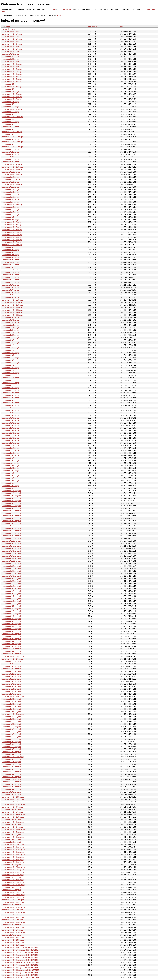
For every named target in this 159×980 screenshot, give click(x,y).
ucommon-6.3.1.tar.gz (10, 200)
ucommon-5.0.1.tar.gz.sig (12, 742)
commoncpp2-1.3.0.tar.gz (12, 262)
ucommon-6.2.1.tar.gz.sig (12, 501)
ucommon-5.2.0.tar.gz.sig (12, 664)
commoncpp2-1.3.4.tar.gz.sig (13, 832)
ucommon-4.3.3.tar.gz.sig (12, 621)
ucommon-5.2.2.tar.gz (10, 272)
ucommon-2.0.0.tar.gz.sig (12, 835)
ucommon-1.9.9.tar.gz (10, 431)
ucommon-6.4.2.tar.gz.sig (12, 569)
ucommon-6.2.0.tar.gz (10, 159)
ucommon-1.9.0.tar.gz (10, 478)
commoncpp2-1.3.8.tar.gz (12, 225)
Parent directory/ (8, 29)
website (60, 15)
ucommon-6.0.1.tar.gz (10, 247)
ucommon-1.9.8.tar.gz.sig (12, 820)
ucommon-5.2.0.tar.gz (10, 277)
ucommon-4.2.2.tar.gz (10, 365)
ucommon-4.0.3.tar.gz (10, 395)
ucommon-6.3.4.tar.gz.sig (12, 543)
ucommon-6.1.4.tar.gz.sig (12, 553)
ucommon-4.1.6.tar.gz (10, 373)
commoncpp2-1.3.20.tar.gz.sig (14, 850)
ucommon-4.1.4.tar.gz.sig (12, 649)
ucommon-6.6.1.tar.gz (10, 54)
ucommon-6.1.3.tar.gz (10, 207)
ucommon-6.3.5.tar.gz (10, 144)
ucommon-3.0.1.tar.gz (10, 423)
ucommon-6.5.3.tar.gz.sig (12, 551)
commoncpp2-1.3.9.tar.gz (12, 222)
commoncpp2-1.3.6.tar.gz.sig (13, 857)
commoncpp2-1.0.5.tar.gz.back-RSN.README (20, 975)
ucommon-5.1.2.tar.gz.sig (12, 629)
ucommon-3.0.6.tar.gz (10, 418)
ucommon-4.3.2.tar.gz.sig (12, 774)
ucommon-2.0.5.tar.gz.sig (12, 654)
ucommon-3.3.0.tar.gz (10, 340)
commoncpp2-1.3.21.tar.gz (12, 174)
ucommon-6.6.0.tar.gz (10, 59)
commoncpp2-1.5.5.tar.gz (12, 77)
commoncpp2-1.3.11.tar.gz (12, 315)
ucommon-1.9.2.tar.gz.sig (12, 925)
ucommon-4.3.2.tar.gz (10, 355)
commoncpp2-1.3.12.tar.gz (12, 313)
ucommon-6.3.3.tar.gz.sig (12, 536)
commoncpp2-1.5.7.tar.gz (12, 82)
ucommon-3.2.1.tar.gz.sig (12, 674)
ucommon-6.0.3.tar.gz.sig (12, 521)
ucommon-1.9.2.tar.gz (10, 473)
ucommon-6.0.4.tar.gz (10, 255)
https (50, 10)
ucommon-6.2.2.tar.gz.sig (12, 581)
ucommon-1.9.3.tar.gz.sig (12, 825)
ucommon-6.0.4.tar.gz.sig (12, 548)
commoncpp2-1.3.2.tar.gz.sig (13, 930)
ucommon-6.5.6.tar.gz (10, 89)
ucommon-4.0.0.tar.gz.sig (12, 734)
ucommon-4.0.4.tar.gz (10, 393)
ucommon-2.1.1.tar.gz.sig (12, 890)
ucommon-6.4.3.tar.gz (10, 122)
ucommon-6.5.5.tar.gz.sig (12, 576)
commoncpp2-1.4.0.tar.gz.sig (13, 872)
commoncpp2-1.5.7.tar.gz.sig (13, 897)
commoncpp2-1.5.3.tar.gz (12, 132)
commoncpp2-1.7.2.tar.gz (12, 39)
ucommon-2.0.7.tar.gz (10, 456)
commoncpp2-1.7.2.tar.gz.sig (13, 757)
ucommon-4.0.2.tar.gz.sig (12, 789)
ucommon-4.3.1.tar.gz (10, 360)
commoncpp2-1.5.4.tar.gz (12, 79)
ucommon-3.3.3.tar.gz (10, 333)
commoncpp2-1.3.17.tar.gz (12, 184)
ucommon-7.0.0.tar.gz (10, 134)
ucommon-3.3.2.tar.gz (10, 335)
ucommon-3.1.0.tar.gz (10, 358)
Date (122, 26)
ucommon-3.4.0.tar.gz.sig (12, 709)
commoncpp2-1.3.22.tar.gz (12, 300)
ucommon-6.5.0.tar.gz (10, 114)
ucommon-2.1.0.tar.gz (10, 453)
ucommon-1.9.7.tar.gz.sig (12, 887)
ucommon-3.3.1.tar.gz (10, 338)
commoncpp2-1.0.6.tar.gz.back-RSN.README (20, 968)
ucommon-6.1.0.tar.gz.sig (12, 604)
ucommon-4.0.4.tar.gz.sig (12, 644)
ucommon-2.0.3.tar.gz (10, 481)
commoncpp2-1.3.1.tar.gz (12, 245)
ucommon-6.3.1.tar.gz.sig (12, 503)
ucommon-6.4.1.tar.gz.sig (12, 518)
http (46, 10)
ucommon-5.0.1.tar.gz (10, 318)
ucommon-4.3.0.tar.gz (10, 363)
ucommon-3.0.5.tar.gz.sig (12, 759)
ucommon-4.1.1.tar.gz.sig (12, 671)
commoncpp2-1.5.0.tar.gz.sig (13, 870)
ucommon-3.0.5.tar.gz (10, 410)
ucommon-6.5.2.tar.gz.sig (12, 566)
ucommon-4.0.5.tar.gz (10, 400)
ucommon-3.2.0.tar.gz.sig (12, 739)
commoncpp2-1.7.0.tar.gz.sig (13, 714)
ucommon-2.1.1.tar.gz (10, 451)
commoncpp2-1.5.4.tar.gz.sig (13, 807)
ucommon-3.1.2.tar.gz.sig (12, 764)
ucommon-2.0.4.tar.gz (10, 483)
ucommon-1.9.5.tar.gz (10, 443)
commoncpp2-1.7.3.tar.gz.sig (13, 656)
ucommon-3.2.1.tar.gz (10, 345)
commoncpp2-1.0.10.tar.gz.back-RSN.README (21, 978)
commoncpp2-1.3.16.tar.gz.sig (14, 945)
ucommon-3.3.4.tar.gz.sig (12, 641)
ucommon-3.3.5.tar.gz (10, 328)
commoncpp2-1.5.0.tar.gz (12, 72)
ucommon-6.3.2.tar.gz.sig (12, 584)
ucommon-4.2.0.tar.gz (10, 388)
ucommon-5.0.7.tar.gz (10, 285)
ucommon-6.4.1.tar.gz (10, 129)
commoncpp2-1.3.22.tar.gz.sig (14, 814)
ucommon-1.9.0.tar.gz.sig (12, 877)
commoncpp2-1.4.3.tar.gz (12, 87)
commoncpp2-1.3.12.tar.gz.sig (14, 922)
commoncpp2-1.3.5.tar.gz (12, 235)
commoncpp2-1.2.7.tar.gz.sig (13, 880)
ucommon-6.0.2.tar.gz (10, 260)
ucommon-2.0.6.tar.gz (10, 468)
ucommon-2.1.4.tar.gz (10, 436)
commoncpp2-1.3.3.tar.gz (12, 240)
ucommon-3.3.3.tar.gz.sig (12, 634)
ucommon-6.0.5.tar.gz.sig (12, 571)
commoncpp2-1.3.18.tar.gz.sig (14, 817)
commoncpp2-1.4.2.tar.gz (12, 94)
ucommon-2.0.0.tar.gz (10, 428)
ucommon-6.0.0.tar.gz (10, 257)
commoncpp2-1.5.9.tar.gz (12, 62)
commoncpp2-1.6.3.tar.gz (12, 46)
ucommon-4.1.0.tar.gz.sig (12, 737)
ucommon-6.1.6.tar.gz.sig (12, 513)
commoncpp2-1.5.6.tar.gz (12, 74)
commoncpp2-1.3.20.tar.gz (12, 164)
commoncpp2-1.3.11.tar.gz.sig (14, 855)
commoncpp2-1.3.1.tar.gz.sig (13, 837)
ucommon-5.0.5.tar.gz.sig (12, 646)
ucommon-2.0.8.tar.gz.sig (12, 787)
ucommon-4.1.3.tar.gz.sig (12, 636)
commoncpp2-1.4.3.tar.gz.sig (13, 822)
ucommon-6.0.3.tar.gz (10, 252)
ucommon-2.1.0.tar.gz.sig (12, 842)
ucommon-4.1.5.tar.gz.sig (12, 747)
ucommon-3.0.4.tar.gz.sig (12, 651)
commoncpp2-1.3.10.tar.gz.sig (14, 885)
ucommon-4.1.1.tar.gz (10, 385)
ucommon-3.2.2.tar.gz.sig (12, 779)
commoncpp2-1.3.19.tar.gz (12, 167)
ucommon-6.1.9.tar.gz (10, 177)
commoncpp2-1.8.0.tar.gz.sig (13, 915)
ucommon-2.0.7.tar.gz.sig (12, 694)
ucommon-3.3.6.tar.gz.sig (12, 691)
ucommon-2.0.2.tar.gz (10, 486)
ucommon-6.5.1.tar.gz (10, 112)
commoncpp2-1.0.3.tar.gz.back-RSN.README (20, 958)
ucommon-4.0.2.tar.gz (10, 398)
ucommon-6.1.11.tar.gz (11, 180)
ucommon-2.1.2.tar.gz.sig (12, 616)
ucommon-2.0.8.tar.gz (10, 458)
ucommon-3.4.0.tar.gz (10, 408)
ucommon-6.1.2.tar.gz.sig (12, 574)
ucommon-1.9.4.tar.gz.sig (12, 794)
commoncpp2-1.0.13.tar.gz (12, 205)
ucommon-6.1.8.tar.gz (10, 182)
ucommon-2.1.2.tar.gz (10, 448)
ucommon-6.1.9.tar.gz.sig (12, 586)
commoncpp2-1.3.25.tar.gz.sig (14, 804)
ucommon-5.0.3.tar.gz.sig (12, 784)
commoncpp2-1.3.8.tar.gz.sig (13, 802)
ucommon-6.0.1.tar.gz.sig (12, 498)
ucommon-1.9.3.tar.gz (10, 466)
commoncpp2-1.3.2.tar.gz (12, 242)
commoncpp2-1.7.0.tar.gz (12, 44)
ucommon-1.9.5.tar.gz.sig (12, 935)
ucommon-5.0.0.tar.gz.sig (12, 676)
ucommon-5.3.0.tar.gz (10, 267)
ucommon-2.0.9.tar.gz (10, 461)
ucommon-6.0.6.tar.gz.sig (12, 516)
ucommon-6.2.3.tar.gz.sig (12, 538)
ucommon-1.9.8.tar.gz (10, 433)
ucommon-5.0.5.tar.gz (10, 292)
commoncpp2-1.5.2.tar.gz (12, 69)
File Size (92, 26)
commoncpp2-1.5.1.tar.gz (12, 67)
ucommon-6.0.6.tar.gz (10, 220)
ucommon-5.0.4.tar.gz (10, 290)
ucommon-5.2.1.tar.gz (10, 275)
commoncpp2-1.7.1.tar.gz (12, 41)
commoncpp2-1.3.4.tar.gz (12, 237)
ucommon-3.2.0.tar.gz (10, 348)
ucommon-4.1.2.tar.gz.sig (12, 782)
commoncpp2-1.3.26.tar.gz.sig (14, 900)
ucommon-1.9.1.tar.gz (10, 476)
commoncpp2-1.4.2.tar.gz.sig (13, 902)
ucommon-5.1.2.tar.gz (10, 280)
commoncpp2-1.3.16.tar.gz (12, 302)
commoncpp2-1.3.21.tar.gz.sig (14, 867)
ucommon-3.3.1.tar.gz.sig (12, 681)
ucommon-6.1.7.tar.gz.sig (12, 596)
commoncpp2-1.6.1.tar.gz (12, 64)
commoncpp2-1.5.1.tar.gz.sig (13, 852)
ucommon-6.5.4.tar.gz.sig (12, 528)
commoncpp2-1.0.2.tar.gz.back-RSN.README (20, 955)
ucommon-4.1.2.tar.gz (10, 383)
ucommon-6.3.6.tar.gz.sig (12, 508)
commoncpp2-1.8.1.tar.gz (12, 31)
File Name (6, 26)
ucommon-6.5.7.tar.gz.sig (12, 606)
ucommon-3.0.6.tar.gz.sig (12, 699)
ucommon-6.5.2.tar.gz (10, 107)
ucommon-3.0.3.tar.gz (10, 415)
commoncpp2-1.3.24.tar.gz (12, 142)
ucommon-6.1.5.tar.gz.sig (12, 563)
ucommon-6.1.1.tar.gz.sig (12, 493)
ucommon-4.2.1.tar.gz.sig (12, 661)
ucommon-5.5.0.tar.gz (10, 265)
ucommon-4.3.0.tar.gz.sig (12, 722)
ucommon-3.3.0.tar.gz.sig (12, 732)
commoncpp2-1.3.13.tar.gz (12, 310)
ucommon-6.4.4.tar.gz (10, 119)
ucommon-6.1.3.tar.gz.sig (12, 531)
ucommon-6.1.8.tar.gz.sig (12, 533)
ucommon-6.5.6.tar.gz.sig (12, 491)
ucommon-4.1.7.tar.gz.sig (12, 707)
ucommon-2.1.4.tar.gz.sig (12, 762)
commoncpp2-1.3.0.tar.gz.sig (13, 892)
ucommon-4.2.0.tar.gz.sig (12, 724)
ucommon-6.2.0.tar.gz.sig (12, 611)
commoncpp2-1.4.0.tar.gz (12, 99)
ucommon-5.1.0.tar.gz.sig (12, 679)
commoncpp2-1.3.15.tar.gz (12, 305)
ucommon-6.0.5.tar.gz (10, 250)
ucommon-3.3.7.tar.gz (10, 325)
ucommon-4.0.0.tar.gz (10, 405)
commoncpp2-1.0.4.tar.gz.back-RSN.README (20, 973)
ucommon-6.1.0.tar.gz (10, 215)
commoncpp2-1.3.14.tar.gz (12, 307)
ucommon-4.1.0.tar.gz (10, 390)
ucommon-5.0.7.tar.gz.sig (12, 687)
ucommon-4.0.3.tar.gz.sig (12, 631)
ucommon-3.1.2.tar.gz (10, 350)
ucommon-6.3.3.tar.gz (10, 190)
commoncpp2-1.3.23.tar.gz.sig (14, 912)
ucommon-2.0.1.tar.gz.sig (12, 729)
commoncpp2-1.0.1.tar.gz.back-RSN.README (20, 947)
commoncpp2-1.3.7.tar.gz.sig (13, 882)
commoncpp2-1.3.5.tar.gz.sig (13, 920)
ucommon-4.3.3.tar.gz (10, 353)
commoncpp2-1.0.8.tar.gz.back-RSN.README (20, 960)
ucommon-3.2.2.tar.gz (10, 343)
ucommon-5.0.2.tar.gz (10, 297)
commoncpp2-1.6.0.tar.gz (12, 51)
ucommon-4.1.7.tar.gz (10, 370)
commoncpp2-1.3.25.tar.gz (12, 137)
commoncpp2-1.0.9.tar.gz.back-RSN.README (20, 953)
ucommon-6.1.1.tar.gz (10, 212)
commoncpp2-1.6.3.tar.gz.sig (13, 827)
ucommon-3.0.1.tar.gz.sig (12, 666)
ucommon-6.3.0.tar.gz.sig (12, 609)
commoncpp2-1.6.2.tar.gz (12, 49)
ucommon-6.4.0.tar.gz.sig (12, 591)
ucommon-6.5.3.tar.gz (10, 104)
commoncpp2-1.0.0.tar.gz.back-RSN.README (20, 950)
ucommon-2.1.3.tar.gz (10, 446)
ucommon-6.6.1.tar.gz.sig (12, 506)
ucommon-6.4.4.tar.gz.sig (12, 526)
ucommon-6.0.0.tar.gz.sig (12, 601)
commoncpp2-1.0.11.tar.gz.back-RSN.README (21, 970)
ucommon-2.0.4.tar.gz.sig (12, 754)
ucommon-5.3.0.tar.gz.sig (12, 523)
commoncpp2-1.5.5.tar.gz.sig (13, 942)
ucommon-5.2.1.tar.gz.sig (12, 717)
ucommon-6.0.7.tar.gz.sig (12, 594)
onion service (66, 10)
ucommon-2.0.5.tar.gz (10, 471)
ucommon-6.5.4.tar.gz (10, 102)
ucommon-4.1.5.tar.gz (10, 375)
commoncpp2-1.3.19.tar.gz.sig (14, 907)
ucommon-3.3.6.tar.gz (10, 322)
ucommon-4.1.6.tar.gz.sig (12, 689)
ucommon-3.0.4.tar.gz (10, 413)
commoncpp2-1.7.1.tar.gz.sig (13, 696)
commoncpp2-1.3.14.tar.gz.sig (14, 797)
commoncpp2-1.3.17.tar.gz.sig (14, 895)
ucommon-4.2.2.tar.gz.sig (12, 767)
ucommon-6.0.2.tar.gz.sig (12, 579)
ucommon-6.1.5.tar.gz (10, 197)
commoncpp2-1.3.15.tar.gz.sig (14, 932)
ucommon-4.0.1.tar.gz (10, 403)
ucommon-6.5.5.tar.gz (10, 92)
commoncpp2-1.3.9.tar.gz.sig (13, 937)
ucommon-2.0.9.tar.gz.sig (12, 809)
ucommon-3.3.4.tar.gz (10, 330)
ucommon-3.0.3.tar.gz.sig (12, 624)
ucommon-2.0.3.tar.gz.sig (12, 769)
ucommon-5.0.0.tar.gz (10, 320)
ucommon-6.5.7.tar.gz (10, 84)
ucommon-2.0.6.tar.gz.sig (12, 712)
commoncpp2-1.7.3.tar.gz (12, 36)
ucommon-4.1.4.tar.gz (10, 378)
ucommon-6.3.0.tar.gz (10, 162)
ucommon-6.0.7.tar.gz (10, 217)
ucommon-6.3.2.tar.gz (10, 195)
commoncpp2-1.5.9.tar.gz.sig (13, 917)
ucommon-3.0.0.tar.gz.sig (12, 719)
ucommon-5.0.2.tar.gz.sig (12, 639)
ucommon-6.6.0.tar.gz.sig (12, 589)
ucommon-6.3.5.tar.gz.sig (12, 558)
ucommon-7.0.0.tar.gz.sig (12, 496)
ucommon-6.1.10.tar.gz (11, 172)
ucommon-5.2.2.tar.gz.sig (12, 619)
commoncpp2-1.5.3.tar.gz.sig (13, 812)
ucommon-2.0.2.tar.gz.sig (12, 626)
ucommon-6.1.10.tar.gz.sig (12, 541)
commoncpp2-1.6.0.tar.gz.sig (13, 875)
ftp (54, 10)
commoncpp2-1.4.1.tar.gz (12, 97)
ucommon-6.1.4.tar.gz (10, 202)
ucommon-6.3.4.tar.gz (10, 154)
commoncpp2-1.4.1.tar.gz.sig (13, 847)
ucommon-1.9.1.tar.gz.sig (12, 865)
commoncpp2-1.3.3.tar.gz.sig (13, 799)
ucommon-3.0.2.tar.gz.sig (12, 777)
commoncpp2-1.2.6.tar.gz (12, 270)
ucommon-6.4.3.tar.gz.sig (12, 614)
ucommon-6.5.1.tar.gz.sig (12, 511)
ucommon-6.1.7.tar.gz (10, 187)
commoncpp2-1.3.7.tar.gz (12, 227)
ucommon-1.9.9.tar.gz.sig (12, 905)
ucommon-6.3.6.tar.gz (10, 139)
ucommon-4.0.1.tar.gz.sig (12, 684)
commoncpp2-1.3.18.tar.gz (12, 169)
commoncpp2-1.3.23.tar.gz (12, 147)
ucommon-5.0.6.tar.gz (10, 287)
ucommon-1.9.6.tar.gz (10, 440)
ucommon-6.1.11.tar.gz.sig (12, 561)
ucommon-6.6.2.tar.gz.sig (12, 556)
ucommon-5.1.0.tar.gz (10, 282)
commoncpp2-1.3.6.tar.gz (12, 232)
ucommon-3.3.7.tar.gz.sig (12, 702)
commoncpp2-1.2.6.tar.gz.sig (13, 860)
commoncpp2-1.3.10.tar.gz (12, 109)
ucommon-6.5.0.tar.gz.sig (12, 599)
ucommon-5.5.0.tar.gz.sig (12, 546)
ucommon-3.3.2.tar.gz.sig (12, 792)
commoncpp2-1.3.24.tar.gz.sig (14, 940)
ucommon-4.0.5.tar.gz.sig (12, 752)
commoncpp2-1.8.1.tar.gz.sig (13, 659)
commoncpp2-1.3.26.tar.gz (12, 117)
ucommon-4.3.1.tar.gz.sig (12, 669)
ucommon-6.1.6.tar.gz (10, 192)
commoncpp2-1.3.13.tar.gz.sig (14, 829)
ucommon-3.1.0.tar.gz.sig (12, 727)
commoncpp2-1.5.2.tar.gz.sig (13, 910)
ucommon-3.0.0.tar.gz (10, 425)
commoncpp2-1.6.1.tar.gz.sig (13, 862)
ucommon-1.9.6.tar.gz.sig (12, 840)
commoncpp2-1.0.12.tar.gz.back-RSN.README (21, 963)
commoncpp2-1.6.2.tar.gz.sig (13, 927)
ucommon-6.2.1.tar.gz (10, 157)
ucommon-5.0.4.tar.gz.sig (12, 744)
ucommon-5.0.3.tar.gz (10, 295)
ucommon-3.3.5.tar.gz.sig (12, 749)
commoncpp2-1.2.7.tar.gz (12, 230)
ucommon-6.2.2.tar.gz (10, 152)
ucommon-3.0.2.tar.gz (10, 420)
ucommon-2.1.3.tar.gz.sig (12, 772)
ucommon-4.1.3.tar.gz (10, 380)
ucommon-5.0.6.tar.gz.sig (12, 704)
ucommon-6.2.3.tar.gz (10, 149)
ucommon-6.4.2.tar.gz (10, 127)
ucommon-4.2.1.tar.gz (10, 368)
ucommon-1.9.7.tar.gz (10, 438)
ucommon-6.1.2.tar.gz (10, 210)
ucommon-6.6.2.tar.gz (10, 57)
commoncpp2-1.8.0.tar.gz (12, 34)
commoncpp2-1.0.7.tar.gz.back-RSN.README (20, 965)
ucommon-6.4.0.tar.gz (10, 124)
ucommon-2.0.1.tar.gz (10, 488)
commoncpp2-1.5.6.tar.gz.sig (13, 845)
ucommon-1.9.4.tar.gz (10, 463)
